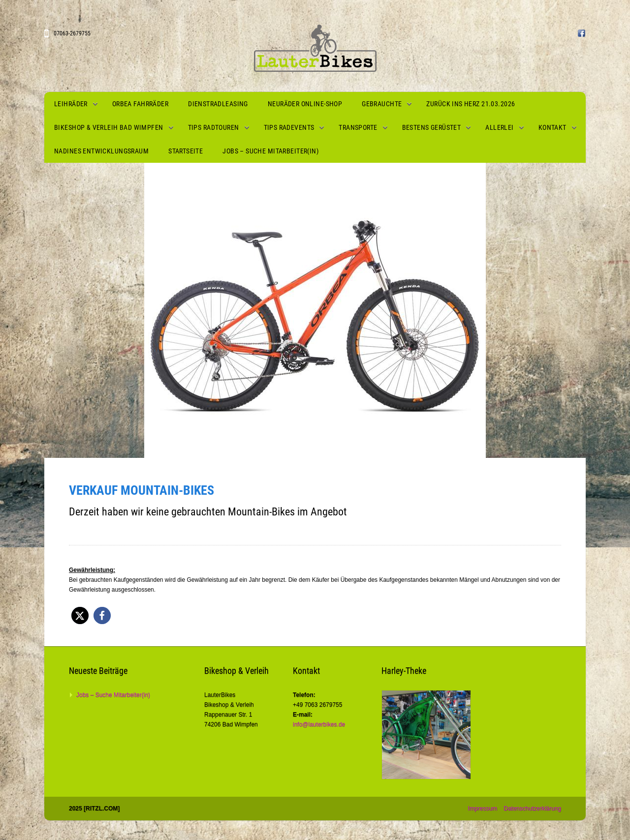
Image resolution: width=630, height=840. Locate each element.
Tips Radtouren (214, 127)
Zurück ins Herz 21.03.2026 (471, 104)
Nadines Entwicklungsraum (101, 151)
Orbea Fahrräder (140, 104)
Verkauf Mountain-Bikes (142, 490)
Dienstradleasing (218, 104)
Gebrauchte (382, 104)
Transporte (358, 127)
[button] (80, 615)
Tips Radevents (289, 127)
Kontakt (552, 127)
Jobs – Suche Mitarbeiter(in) (270, 151)
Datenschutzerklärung (532, 809)
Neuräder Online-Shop (305, 104)
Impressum (483, 809)
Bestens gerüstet (432, 127)
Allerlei (499, 127)
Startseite (186, 151)
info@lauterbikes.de (319, 724)
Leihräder (71, 104)
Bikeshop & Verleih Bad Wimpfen (109, 127)
